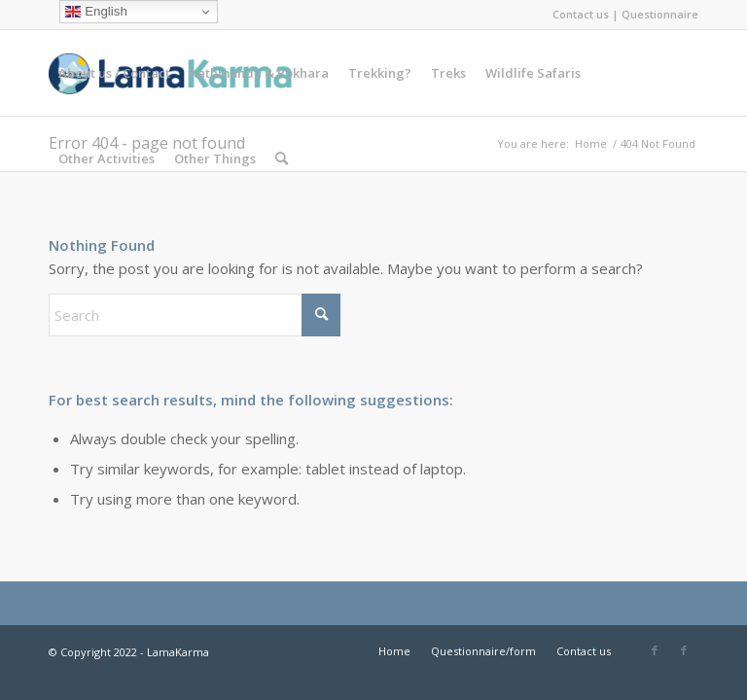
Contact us (581, 14)
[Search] (282, 158)
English (96, 12)
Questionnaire (660, 14)
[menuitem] (114, 73)
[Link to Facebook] (655, 650)
